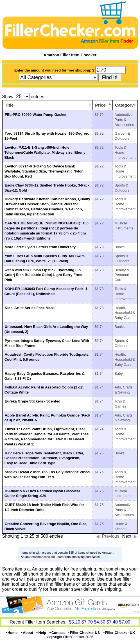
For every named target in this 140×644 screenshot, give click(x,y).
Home (11, 633)
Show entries (23, 97)
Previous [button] (110, 536)
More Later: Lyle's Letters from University (40, 247)
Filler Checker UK (119, 633)
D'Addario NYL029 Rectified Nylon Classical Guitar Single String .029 (42, 494)
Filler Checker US (84, 633)
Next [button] (127, 536)
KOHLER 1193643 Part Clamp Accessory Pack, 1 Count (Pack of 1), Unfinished (46, 291)
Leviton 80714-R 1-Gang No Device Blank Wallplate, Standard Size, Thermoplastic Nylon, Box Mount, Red (45, 171)
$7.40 (112, 622)
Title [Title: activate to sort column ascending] (9, 105)
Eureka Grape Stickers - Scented (33, 401)
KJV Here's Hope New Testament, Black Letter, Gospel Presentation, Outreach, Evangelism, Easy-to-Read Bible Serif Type (44, 458)
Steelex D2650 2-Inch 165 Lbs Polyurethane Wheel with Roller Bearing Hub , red (47, 474)
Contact (57, 633)
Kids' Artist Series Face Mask (30, 308)
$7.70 (87, 622)
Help (41, 633)
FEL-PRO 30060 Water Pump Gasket (36, 115)
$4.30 (100, 622)
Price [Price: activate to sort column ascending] (100, 105)
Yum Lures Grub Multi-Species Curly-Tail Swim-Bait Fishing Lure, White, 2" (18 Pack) (45, 258)
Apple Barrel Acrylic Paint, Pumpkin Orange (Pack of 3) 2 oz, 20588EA (47, 418)
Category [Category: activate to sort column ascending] (124, 105)
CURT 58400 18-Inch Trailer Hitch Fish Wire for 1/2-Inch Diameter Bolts (44, 507)
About (27, 633)
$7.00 (125, 622)
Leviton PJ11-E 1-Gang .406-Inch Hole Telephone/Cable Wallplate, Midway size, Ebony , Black (46, 152)
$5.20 (74, 622)
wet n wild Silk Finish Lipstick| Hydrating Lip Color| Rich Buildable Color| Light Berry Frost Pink (43, 275)
